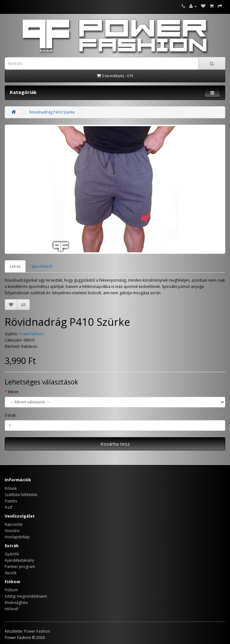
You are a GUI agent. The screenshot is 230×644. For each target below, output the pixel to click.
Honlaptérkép (17, 537)
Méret (13, 392)
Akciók (11, 573)
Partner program (20, 567)
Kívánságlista (16, 603)
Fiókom (11, 590)
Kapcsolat (14, 524)
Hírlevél (12, 609)
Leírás (15, 266)
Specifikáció (42, 266)
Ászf (9, 507)
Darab (10, 415)
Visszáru (12, 531)
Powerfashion (31, 334)
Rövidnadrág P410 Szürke (52, 112)
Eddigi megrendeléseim (26, 596)
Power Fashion (37, 631)
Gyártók (12, 554)
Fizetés (11, 501)
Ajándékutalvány (19, 560)
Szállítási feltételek (21, 495)
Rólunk (11, 488)
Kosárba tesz (115, 444)
